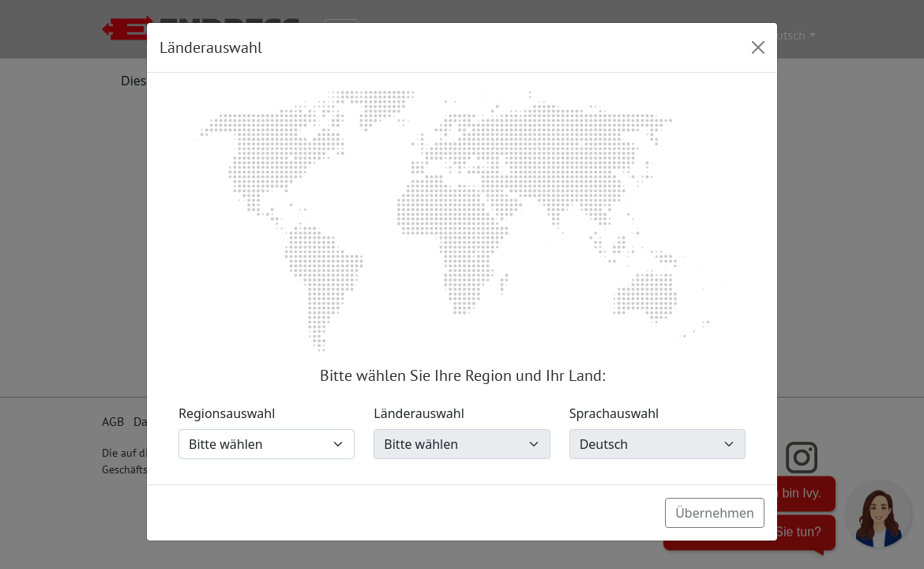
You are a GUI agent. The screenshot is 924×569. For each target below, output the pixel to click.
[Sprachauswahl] (657, 444)
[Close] (758, 47)
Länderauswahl (419, 413)
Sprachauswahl (614, 413)
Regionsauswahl (227, 413)
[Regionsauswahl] (267, 444)
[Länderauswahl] (462, 444)
